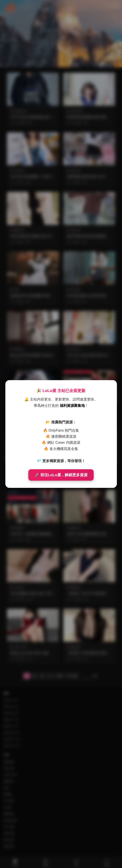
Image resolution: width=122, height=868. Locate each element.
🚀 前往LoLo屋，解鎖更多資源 (61, 475)
